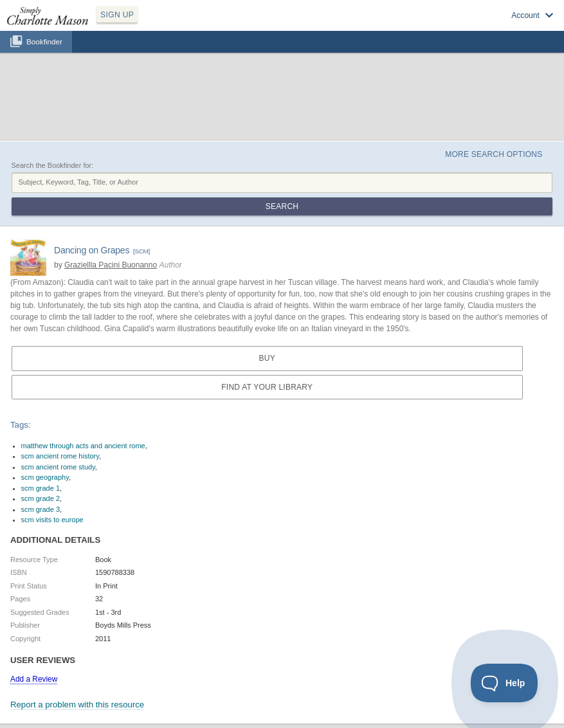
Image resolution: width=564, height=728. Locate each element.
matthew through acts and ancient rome (83, 446)
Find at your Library (267, 387)
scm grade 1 (41, 488)
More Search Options (494, 154)
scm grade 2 (41, 498)
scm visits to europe (52, 520)
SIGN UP (117, 15)
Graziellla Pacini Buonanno (111, 265)
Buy (267, 358)
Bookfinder (44, 41)
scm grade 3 (41, 509)
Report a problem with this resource (77, 705)
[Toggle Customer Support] (505, 683)
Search (282, 206)
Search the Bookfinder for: (53, 165)
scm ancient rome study (58, 467)
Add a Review (34, 679)
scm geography (45, 477)
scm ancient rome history (60, 456)
